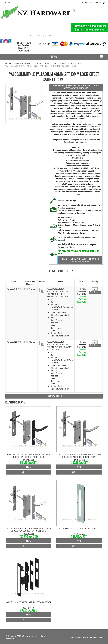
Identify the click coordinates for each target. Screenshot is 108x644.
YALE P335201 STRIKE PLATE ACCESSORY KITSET (29, 602)
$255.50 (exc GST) (29, 537)
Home (8, 63)
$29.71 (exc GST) (79, 537)
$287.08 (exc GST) (28, 534)
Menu (54, 57)
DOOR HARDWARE (22, 63)
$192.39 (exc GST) (79, 463)
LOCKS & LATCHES (42, 63)
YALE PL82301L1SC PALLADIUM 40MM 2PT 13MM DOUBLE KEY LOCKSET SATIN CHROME (28, 530)
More (29, 467)
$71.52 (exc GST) (28, 608)
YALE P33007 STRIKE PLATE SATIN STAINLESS (79, 528)
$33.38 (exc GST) (79, 534)
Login (7, 3)
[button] (42, 290)
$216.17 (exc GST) (79, 460)
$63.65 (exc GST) (28, 610)
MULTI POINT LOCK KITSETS (66, 63)
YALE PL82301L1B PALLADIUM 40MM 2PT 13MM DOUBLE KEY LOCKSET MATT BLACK (29, 456)
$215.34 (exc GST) (29, 460)
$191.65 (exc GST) (28, 463)
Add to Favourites (54, 396)
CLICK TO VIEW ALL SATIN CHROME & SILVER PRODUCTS (80, 260)
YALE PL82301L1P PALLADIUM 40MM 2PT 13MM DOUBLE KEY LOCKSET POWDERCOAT (79, 456)
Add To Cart (28, 472)
